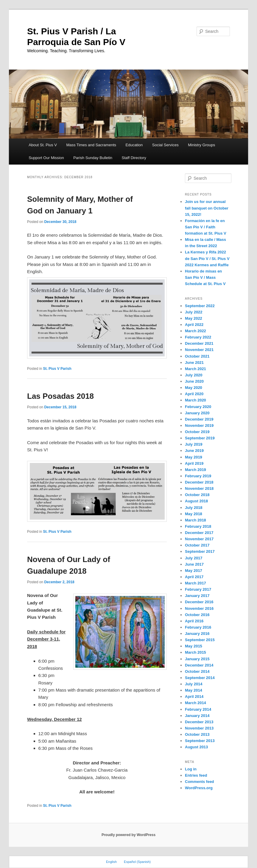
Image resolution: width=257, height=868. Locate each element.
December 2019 (199, 419)
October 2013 (197, 734)
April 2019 (194, 463)
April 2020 (194, 394)
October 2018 (197, 495)
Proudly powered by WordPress (128, 835)
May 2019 (194, 457)
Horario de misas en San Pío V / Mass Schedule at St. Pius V (205, 277)
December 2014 (199, 665)
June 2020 (194, 381)
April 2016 (194, 621)
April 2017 (194, 577)
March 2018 (196, 520)
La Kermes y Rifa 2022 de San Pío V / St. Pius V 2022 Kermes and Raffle (207, 258)
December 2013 (199, 722)
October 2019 (197, 432)
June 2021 (194, 363)
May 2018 (194, 514)
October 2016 (197, 615)
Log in (191, 769)
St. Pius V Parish (57, 369)
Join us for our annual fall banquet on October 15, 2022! (207, 208)
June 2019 (194, 451)
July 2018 (194, 508)
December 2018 (199, 482)
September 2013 (200, 741)
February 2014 (198, 709)
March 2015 (196, 652)
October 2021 (197, 356)
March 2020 (196, 400)
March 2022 (196, 331)
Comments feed (200, 782)
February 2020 (198, 407)
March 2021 (196, 369)
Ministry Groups (201, 145)
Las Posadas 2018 (60, 396)
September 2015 (200, 640)
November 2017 (199, 539)
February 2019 (198, 476)
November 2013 (199, 728)
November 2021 (199, 350)
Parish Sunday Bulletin (93, 158)
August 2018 (196, 501)
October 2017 (197, 545)
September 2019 (200, 438)
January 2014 (197, 716)
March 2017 (196, 583)
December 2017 (199, 533)
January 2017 (197, 596)
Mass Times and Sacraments (91, 145)
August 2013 (196, 747)
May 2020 (194, 388)
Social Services (165, 145)
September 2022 (200, 306)
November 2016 (199, 608)
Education (134, 145)
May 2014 (194, 690)
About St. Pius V (43, 145)
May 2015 (194, 646)
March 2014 (196, 703)
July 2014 (194, 684)
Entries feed (196, 775)
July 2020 (194, 375)
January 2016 (197, 634)
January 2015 (197, 659)
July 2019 (194, 444)
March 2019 (196, 470)
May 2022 (194, 318)
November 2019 (199, 425)
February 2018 (198, 526)
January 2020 (197, 413)
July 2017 (194, 558)
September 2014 (200, 678)
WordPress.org (199, 788)
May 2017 (194, 571)
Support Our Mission (46, 158)
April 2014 (194, 697)
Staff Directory (134, 158)
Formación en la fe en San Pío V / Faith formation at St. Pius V (206, 227)
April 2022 (194, 325)
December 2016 (199, 602)
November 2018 (199, 488)
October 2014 (197, 671)
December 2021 (199, 343)
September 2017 (200, 551)
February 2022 (198, 337)
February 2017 (198, 589)
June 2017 (194, 564)
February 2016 (198, 627)
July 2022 (194, 312)
